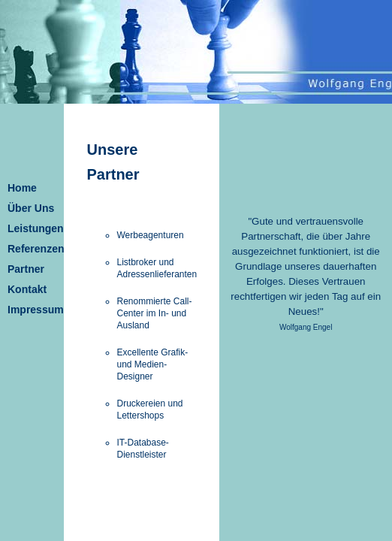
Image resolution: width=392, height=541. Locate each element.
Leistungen (36, 228)
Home (22, 188)
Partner (26, 269)
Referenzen (36, 249)
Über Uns (31, 208)
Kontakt (27, 289)
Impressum (36, 310)
